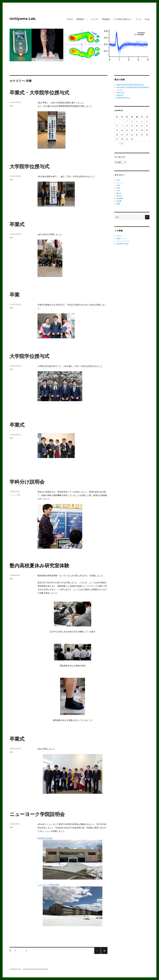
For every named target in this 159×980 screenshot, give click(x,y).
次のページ (103, 954)
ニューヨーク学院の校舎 (48, 885)
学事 (11, 106)
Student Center (45, 838)
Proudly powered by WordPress (36, 969)
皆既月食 (120, 95)
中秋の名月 (121, 93)
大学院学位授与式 (29, 166)
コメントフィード (123, 241)
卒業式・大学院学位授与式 (39, 93)
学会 (118, 191)
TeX (118, 180)
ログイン (120, 236)
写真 (118, 185)
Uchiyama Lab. (23, 19)
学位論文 (106, 19)
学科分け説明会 (27, 482)
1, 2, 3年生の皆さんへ (123, 19)
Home (70, 19)
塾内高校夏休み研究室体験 (39, 566)
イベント (13, 495)
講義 (118, 204)
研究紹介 (80, 19)
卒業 (15, 295)
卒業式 (17, 224)
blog (147, 19)
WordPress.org (122, 244)
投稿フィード (121, 239)
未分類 (119, 196)
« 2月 (121, 144)
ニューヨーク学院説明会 (37, 814)
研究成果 (120, 198)
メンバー (95, 19)
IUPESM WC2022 (123, 98)
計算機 (119, 201)
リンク (139, 19)
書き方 (119, 193)
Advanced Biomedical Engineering (130, 85)
